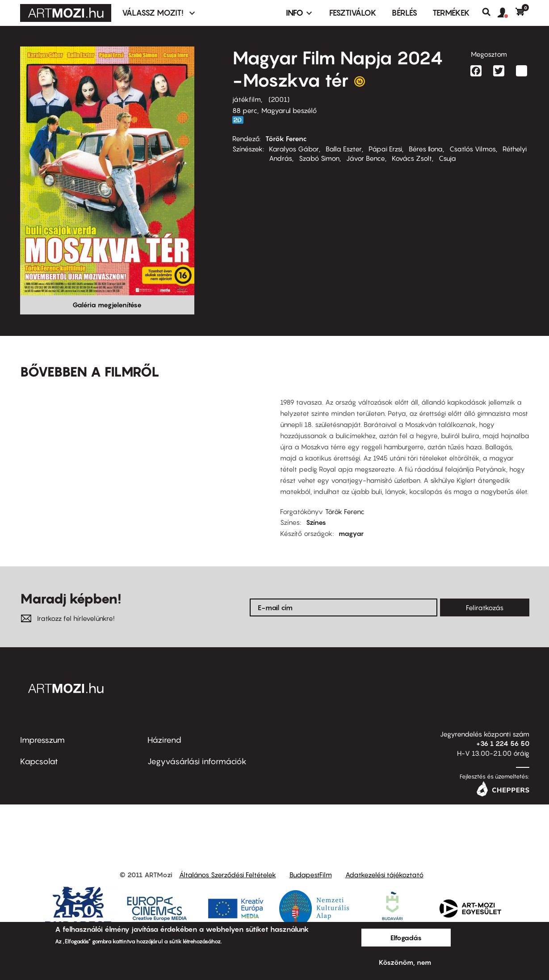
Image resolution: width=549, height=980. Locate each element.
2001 (279, 99)
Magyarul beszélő (289, 110)
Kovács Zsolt (412, 158)
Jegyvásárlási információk (197, 761)
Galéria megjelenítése (107, 305)
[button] (507, 13)
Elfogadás (406, 938)
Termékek (451, 13)
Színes (316, 522)
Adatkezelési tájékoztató (384, 875)
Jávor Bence (366, 158)
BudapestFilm (311, 875)
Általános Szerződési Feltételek (228, 875)
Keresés (490, 12)
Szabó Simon (319, 158)
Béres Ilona (426, 149)
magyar (351, 533)
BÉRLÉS (404, 13)
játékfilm (247, 99)
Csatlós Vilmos (473, 149)
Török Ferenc (286, 138)
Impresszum (42, 740)
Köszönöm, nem (405, 962)
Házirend (164, 740)
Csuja (447, 158)
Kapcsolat (39, 761)
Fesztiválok (353, 13)
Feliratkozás (485, 607)
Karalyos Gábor (294, 149)
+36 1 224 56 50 (503, 743)
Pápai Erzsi (385, 149)
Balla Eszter (344, 149)
